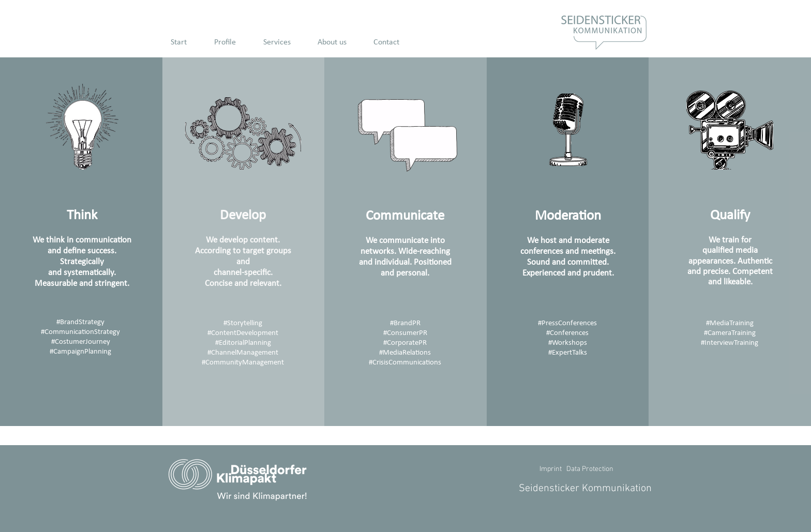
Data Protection (590, 469)
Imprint (551, 469)
